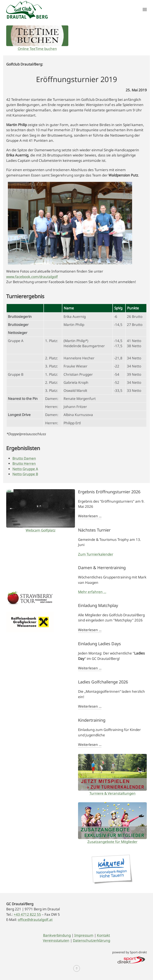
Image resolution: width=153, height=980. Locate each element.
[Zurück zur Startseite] (27, 10)
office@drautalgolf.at (35, 920)
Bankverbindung (57, 935)
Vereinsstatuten (56, 940)
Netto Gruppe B (25, 474)
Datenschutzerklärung (92, 940)
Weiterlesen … (90, 516)
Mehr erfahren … (92, 592)
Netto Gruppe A (25, 469)
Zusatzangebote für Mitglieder (112, 842)
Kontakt (103, 935)
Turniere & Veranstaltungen (113, 793)
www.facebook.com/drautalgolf (32, 277)
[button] (145, 10)
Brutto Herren (24, 463)
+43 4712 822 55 (27, 914)
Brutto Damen (24, 458)
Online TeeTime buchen (37, 49)
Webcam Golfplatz (41, 530)
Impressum (84, 935)
